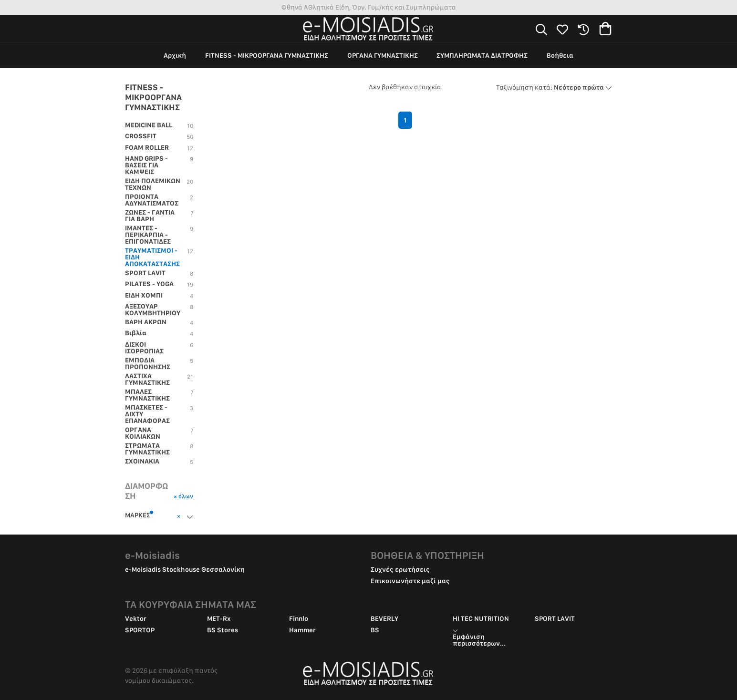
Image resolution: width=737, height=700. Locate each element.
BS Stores (223, 630)
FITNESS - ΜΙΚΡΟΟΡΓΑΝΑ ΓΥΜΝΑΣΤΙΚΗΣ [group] (267, 55)
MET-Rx (219, 618)
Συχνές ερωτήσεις (400, 569)
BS (375, 630)
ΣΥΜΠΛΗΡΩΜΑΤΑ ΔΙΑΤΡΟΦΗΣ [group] (482, 55)
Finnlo (299, 618)
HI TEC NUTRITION (481, 618)
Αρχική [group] (175, 55)
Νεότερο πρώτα (554, 87)
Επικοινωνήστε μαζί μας (410, 581)
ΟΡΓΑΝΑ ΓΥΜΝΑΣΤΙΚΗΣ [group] (383, 55)
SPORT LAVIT (555, 618)
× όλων (183, 496)
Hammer (302, 630)
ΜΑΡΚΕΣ (139, 515)
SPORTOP (140, 630)
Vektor (136, 618)
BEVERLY (384, 618)
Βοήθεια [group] (560, 55)
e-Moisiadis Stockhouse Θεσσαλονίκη (185, 569)
